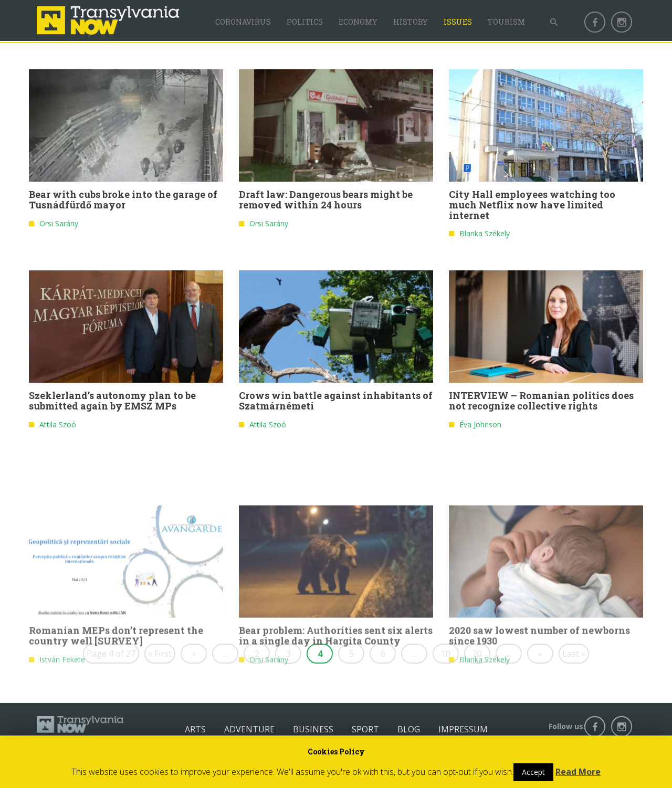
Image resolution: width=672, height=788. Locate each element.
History (411, 22)
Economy (358, 22)
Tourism (506, 22)
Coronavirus (243, 22)
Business (313, 729)
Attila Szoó (58, 427)
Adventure (249, 729)
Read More (578, 772)
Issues (458, 22)
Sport (365, 729)
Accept (533, 772)
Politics (305, 22)
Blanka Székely (485, 236)
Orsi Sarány (59, 226)
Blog (409, 729)
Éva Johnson (480, 427)
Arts (195, 729)
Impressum (463, 729)
